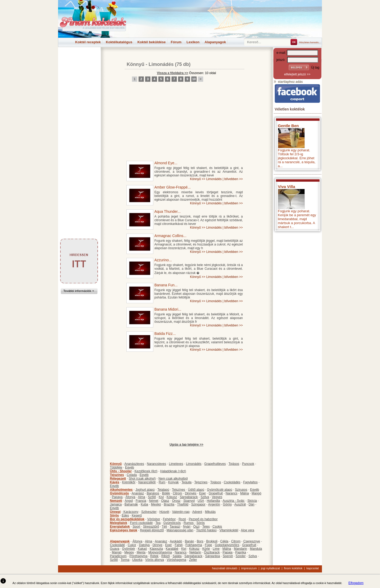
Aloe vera (248, 530)
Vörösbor (154, 519)
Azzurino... (163, 260)
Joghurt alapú (145, 490)
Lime (216, 549)
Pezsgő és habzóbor (203, 519)
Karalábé (172, 549)
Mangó (257, 493)
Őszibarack (212, 552)
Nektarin (195, 552)
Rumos (189, 523)
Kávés (115, 482)
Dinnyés (191, 493)
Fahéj (179, 545)
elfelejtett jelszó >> (297, 74)
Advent (197, 512)
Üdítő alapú (196, 490)
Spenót (228, 556)
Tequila (187, 482)
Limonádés (161, 64)
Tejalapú (163, 490)
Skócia (252, 501)
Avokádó (176, 541)
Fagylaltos (250, 482)
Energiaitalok (120, 527)
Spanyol (189, 501)
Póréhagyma (139, 556)
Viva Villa (286, 187)
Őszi (196, 527)
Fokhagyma (194, 545)
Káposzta (156, 549)
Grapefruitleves (215, 464)
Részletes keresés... (310, 42)
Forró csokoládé (141, 523)
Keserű (137, 515)
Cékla (224, 541)
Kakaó (142, 549)
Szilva (205, 497)
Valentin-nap (181, 512)
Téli (164, 527)
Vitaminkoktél (229, 530)
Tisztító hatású (206, 530)
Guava (115, 549)
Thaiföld (183, 504)
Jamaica (116, 504)
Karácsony (131, 512)
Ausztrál (240, 504)
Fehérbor (169, 519)
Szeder (241, 556)
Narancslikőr (147, 482)
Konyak (173, 482)
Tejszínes (117, 475)
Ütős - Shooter (121, 471)
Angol (129, 501)
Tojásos (234, 464)
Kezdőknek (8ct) (146, 471)
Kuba (144, 504)
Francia (141, 501)
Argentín (214, 504)
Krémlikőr (129, 482)
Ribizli (165, 556)
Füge (208, 545)
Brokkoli (212, 541)
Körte (206, 549)
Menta (141, 552)
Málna (244, 493)
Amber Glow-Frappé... (173, 187)
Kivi (161, 497)
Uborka (137, 560)
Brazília (169, 504)
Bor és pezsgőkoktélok (127, 519)
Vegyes (217, 497)
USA (201, 501)
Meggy (129, 552)
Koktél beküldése (152, 42)
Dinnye (157, 545)
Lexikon (193, 42)
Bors (200, 541)
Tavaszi (175, 527)
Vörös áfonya (155, 560)
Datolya (144, 545)
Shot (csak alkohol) (142, 479)
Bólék (166, 493)
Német (154, 501)
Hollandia (213, 501)
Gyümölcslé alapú (219, 490)
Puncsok (248, 464)
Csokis (217, 527)
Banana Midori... (168, 309)
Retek (154, 556)
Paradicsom (118, 556)
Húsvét (164, 512)
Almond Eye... (166, 163)
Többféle (116, 467)
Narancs (232, 493)
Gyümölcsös (120, 493)
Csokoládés (232, 482)
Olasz (165, 501)
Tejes (206, 527)
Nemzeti (116, 501)
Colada (132, 475)
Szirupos (241, 490)
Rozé (182, 519)
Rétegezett (118, 479)
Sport (137, 527)
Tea (158, 523)
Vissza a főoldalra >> (173, 73)
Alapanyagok (215, 42)
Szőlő (152, 497)
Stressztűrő (151, 527)
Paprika (241, 552)
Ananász (138, 493)
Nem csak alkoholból (173, 479)
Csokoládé (118, 545)
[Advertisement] (79, 59)
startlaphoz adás (288, 82)
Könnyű (136, 64)
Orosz (176, 501)
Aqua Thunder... (167, 211)
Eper (203, 493)
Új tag (315, 68)
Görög (227, 504)
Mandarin (240, 549)
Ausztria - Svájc (233, 501)
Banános (153, 493)
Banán (189, 541)
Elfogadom (356, 583)
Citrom (177, 493)
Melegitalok (119, 523)
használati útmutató (225, 568)
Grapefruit (216, 493)
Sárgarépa (212, 556)
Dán (251, 504)
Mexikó (156, 504)
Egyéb (130, 467)
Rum (162, 482)
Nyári (187, 527)
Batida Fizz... (165, 334)
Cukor (132, 545)
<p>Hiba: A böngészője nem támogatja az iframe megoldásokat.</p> (297, 303)
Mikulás (210, 512)
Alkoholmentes (121, 490)
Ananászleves (134, 464)
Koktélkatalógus (119, 42)
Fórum (176, 42)
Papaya (117, 497)
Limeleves (176, 464)
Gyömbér (129, 549)
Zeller (193, 560)
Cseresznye (252, 541)
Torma (125, 560)
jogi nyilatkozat (270, 568)
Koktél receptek (88, 42)
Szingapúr (198, 504)
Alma (142, 497)
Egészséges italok (124, 530)
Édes (125, 515)
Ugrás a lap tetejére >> (186, 445)
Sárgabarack (189, 497)
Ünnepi (115, 512)
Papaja (227, 552)
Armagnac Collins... (170, 236)
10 (194, 79)
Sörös (115, 515)
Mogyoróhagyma (160, 552)
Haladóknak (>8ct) (173, 471)
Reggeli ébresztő (152, 530)
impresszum (249, 568)
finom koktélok (293, 568)
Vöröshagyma (177, 560)
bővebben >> (234, 179)
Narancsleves (157, 464)
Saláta (177, 556)
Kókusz (172, 497)
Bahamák (131, 504)
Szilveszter (149, 512)
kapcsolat (312, 568)
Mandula (256, 549)
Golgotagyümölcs (227, 545)
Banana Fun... (166, 285)
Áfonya (130, 497)
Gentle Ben (288, 126)
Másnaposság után (180, 530)
